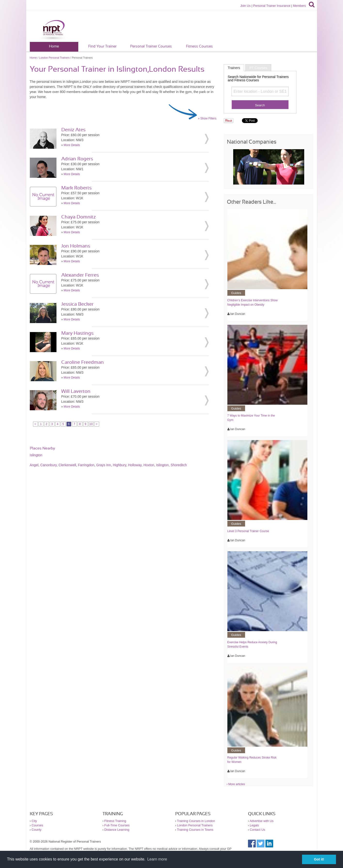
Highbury (119, 465)
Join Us (245, 6)
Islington (36, 455)
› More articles (236, 784)
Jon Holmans (76, 246)
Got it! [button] (319, 859)
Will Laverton (76, 391)
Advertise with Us (262, 821)
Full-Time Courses (117, 825)
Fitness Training (115, 821)
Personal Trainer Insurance (272, 6)
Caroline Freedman (83, 362)
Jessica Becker (77, 304)
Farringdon (86, 465)
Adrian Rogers (77, 159)
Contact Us (257, 830)
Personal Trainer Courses (151, 46)
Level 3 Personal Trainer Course (248, 531)
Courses (37, 825)
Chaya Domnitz (79, 217)
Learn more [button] (157, 859)
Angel (34, 465)
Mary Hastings (77, 333)
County (36, 830)
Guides (236, 293)
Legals (254, 825)
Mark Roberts (76, 188)
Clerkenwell (67, 465)
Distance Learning (117, 830)
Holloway (135, 465)
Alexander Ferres (80, 275)
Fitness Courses (199, 46)
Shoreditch (179, 465)
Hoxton (149, 465)
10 (91, 424)
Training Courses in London (196, 821)
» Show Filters (207, 118)
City (34, 821)
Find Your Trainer (102, 46)
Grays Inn (104, 465)
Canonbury (48, 465)
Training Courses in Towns (195, 830)
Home (54, 46)
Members (299, 6)
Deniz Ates (73, 130)
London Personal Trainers (54, 58)
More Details (72, 145)
